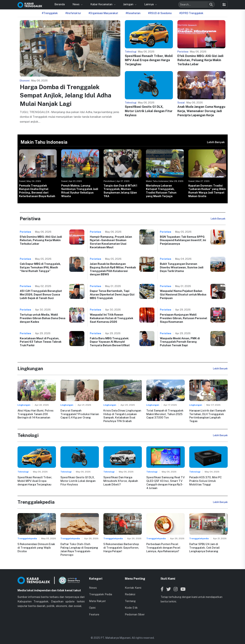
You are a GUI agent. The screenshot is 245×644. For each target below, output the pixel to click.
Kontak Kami (133, 584)
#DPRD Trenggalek (191, 13)
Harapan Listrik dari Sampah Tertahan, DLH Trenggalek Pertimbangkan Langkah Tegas (207, 416)
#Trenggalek (50, 13)
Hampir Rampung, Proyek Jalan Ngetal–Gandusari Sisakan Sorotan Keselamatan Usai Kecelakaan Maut (111, 242)
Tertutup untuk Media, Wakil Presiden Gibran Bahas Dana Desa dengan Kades (43, 318)
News (76, 4)
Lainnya (149, 4)
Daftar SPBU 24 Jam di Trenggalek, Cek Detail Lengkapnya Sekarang (204, 547)
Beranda (60, 4)
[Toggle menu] (224, 4)
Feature (94, 611)
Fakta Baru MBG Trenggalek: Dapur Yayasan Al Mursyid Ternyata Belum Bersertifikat (110, 342)
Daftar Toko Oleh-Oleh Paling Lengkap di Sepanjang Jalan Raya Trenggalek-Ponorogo (79, 547)
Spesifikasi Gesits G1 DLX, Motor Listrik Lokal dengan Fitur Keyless (149, 111)
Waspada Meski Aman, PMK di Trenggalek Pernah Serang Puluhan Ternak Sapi (180, 342)
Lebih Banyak (216, 142)
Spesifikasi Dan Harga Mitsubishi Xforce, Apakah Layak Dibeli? (121, 481)
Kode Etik (131, 604)
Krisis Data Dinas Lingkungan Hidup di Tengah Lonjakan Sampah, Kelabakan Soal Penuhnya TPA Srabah (122, 416)
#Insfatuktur (73, 13)
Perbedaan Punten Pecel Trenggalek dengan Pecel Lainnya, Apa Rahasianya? (163, 547)
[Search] (211, 5)
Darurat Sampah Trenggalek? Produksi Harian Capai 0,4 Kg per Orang (80, 414)
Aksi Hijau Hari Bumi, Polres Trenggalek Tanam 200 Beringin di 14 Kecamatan (35, 414)
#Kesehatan (133, 13)
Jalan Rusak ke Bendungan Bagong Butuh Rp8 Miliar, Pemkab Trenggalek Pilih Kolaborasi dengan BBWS (113, 269)
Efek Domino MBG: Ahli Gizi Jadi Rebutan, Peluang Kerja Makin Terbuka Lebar (200, 60)
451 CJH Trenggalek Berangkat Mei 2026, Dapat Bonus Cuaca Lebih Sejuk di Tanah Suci (41, 294)
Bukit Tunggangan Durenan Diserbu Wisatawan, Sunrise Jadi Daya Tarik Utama (182, 267)
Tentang (130, 597)
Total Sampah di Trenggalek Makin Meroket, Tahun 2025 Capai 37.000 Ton (165, 414)
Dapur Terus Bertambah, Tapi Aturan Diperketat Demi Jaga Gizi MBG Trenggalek (112, 294)
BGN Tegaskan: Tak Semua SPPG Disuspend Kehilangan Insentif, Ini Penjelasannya (183, 240)
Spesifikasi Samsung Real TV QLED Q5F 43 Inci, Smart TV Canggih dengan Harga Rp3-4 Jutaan (165, 482)
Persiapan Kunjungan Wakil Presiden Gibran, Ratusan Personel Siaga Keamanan (184, 318)
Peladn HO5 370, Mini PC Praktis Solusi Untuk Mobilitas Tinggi (205, 481)
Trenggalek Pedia (101, 590)
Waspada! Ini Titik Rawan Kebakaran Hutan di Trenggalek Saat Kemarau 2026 (111, 318)
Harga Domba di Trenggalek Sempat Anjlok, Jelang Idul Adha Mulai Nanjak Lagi (66, 95)
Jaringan (129, 4)
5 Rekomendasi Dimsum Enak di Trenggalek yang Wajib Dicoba (36, 547)
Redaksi (130, 590)
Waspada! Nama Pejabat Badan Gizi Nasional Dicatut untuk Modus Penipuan (183, 294)
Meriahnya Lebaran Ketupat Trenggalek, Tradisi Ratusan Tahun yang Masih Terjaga (161, 191)
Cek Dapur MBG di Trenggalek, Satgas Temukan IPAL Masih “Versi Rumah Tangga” (40, 267)
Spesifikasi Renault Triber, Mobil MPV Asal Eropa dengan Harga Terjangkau (149, 60)
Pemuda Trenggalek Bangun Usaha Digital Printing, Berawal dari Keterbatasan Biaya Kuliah (37, 191)
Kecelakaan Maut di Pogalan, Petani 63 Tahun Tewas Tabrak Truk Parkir (41, 342)
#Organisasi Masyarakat (103, 13)
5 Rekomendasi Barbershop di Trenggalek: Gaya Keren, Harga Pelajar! (121, 547)
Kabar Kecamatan (102, 4)
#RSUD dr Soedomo (160, 13)
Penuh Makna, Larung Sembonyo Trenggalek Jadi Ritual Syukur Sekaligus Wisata (80, 191)
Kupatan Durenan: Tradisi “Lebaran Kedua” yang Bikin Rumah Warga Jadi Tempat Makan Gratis (207, 191)
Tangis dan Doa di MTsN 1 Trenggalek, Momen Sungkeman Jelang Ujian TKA (120, 191)
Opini (92, 604)
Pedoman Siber (135, 611)
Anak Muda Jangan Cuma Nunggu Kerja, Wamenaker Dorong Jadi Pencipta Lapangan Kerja (201, 111)
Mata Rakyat (97, 597)
